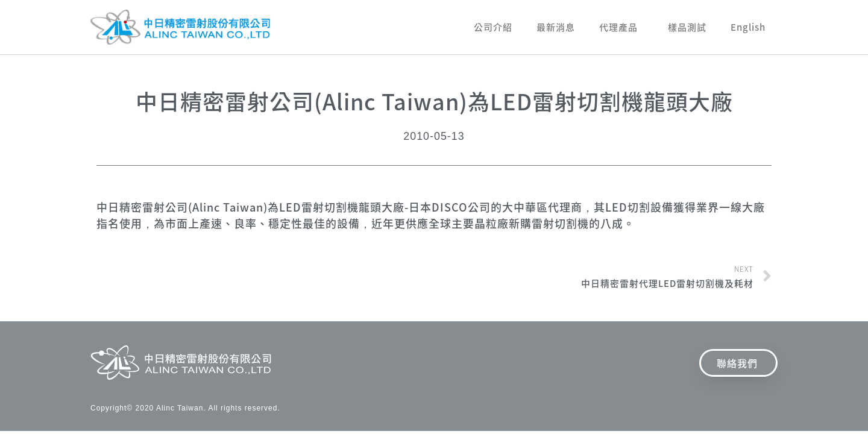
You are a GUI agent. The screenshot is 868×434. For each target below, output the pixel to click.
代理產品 (621, 27)
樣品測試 (687, 27)
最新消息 (556, 27)
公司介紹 (493, 27)
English (748, 27)
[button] (738, 363)
